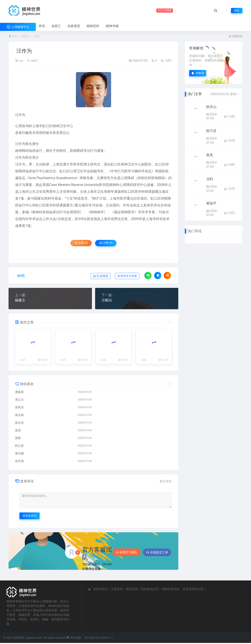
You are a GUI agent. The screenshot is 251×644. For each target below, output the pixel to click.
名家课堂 (74, 26)
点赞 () (109, 244)
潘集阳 (19, 393)
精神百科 (93, 26)
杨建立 (20, 301)
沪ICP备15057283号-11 (99, 639)
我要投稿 (235, 36)
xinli (21, 60)
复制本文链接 (127, 276)
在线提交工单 (157, 553)
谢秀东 (19, 408)
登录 (236, 10)
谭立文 (19, 400)
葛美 (18, 431)
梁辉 (18, 439)
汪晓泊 (107, 301)
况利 (210, 179)
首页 (15, 36)
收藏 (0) (78, 244)
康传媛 (19, 454)
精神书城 (112, 26)
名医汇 (56, 26)
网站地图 (74, 639)
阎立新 (19, 447)
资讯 (42, 26)
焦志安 (19, 424)
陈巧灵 (211, 131)
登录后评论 (30, 517)
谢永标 (19, 416)
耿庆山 (211, 107)
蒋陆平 (211, 203)
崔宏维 (19, 462)
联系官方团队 (127, 553)
